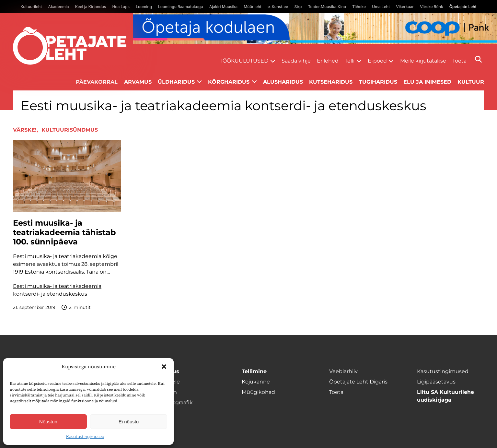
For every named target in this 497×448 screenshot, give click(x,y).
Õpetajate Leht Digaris (358, 382)
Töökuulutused (244, 61)
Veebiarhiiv (343, 371)
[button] (164, 367)
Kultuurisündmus (70, 130)
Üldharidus (176, 82)
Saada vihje (296, 61)
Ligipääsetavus (436, 382)
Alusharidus (283, 82)
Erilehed (328, 61)
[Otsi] (478, 59)
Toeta (459, 61)
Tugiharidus (378, 82)
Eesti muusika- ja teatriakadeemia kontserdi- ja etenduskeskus (57, 290)
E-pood (377, 61)
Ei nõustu (129, 422)
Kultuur (471, 82)
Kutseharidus (331, 82)
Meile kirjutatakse (423, 61)
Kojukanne (256, 382)
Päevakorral (97, 82)
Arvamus (138, 82)
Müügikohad (258, 392)
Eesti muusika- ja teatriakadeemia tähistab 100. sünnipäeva (64, 232)
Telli (350, 61)
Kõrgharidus (229, 82)
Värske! (25, 130)
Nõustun (48, 422)
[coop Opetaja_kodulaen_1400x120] (315, 29)
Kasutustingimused (85, 436)
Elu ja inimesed (427, 82)
